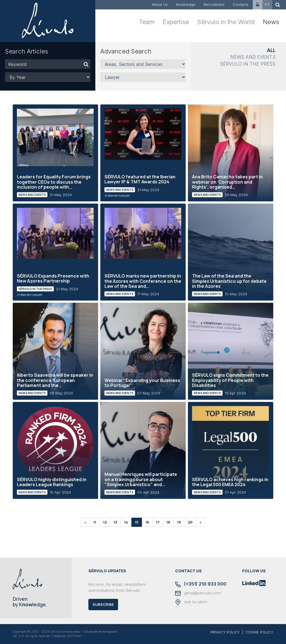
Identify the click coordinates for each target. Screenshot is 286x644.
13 (115, 522)
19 (179, 522)
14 (126, 522)
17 (158, 522)
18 (168, 522)
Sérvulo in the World (226, 22)
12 (105, 522)
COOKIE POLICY (259, 632)
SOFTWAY (74, 636)
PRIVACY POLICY (225, 632)
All (271, 50)
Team (147, 22)
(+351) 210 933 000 (201, 584)
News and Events (253, 57)
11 (95, 522)
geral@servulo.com (198, 593)
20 (190, 522)
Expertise (176, 22)
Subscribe (103, 604)
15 (137, 522)
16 (147, 522)
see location (191, 602)
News (271, 22)
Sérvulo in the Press (248, 64)
